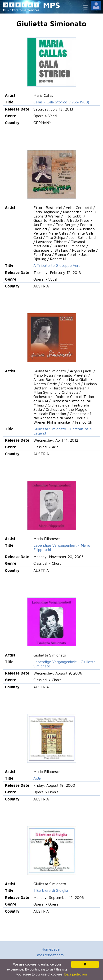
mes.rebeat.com (50, 955)
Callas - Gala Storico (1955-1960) (61, 102)
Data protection (76, 974)
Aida (37, 778)
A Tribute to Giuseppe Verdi (57, 265)
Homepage (51, 949)
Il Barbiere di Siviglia (51, 890)
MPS (52, 5)
